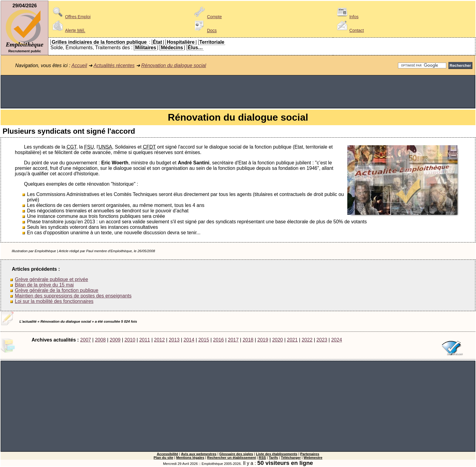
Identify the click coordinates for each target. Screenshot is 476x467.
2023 (322, 340)
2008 (100, 340)
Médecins (172, 48)
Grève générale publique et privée (51, 279)
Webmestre (313, 458)
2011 (145, 340)
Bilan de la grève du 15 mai (44, 285)
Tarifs (273, 458)
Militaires (146, 48)
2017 (233, 340)
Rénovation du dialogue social (173, 65)
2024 (337, 340)
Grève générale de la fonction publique (57, 290)
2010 (130, 340)
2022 (307, 340)
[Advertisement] (238, 92)
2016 (219, 340)
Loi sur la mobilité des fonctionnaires (54, 301)
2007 (86, 340)
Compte (207, 17)
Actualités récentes (114, 65)
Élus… (195, 48)
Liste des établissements (277, 454)
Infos (347, 17)
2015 (204, 340)
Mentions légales (190, 458)
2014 (189, 340)
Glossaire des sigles (236, 454)
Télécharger (291, 458)
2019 (263, 340)
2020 (277, 340)
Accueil (79, 65)
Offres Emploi (70, 17)
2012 (159, 340)
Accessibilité (167, 454)
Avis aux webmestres (199, 454)
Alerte (68, 30)
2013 (174, 340)
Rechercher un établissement (231, 458)
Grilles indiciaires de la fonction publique (99, 42)
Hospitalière (181, 42)
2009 (115, 340)
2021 (292, 340)
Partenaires (310, 454)
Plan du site (163, 458)
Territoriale (212, 42)
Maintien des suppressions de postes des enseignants (73, 296)
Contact (349, 30)
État (158, 42)
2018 (248, 340)
